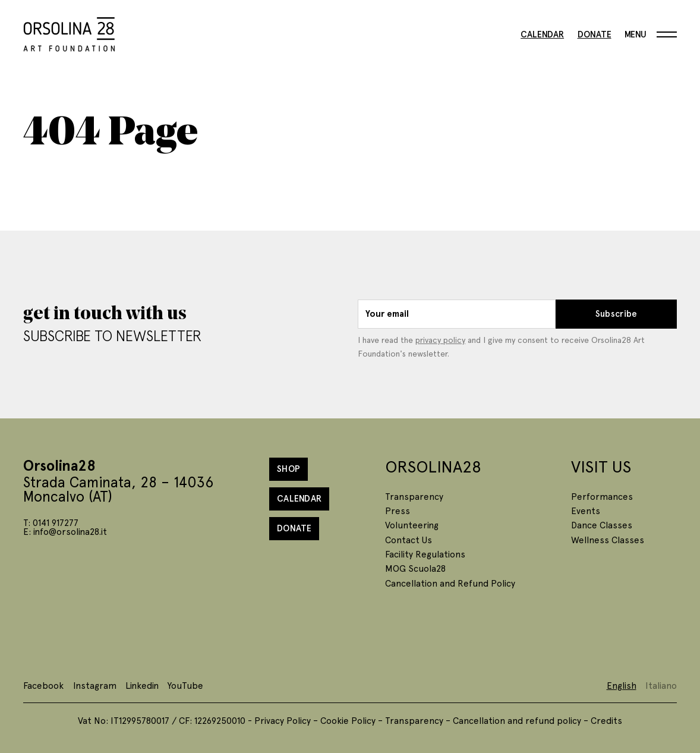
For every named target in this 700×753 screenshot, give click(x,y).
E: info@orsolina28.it (65, 531)
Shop (288, 469)
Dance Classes (602, 524)
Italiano (661, 685)
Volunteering (412, 524)
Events (586, 510)
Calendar (542, 35)
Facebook (43, 685)
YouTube (185, 685)
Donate (595, 35)
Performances (602, 496)
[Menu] (651, 35)
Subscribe (617, 314)
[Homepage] (69, 32)
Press (398, 510)
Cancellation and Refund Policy (450, 583)
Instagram (95, 685)
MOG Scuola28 (415, 568)
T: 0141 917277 (51, 522)
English (622, 685)
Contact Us (409, 539)
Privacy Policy (283, 720)
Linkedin (142, 685)
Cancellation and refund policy (517, 720)
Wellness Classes (608, 539)
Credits (606, 720)
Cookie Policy (348, 720)
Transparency (414, 496)
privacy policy (440, 340)
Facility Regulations (425, 554)
